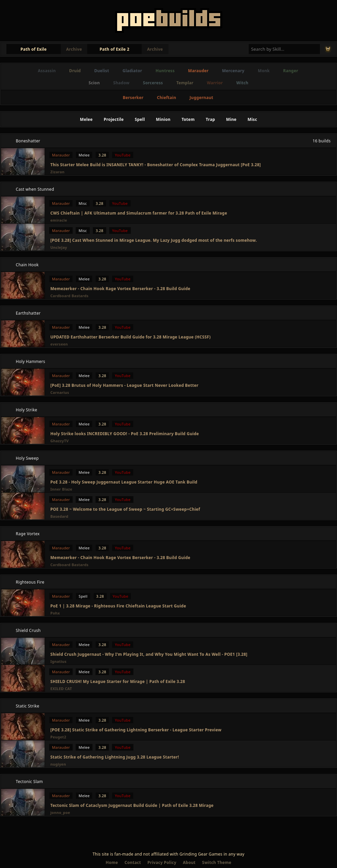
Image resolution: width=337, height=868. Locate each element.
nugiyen (58, 764)
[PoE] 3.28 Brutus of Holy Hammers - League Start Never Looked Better (124, 385)
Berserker (133, 98)
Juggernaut (201, 98)
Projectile (114, 119)
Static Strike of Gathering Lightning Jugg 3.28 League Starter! (115, 757)
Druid (75, 71)
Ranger (291, 71)
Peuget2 (58, 737)
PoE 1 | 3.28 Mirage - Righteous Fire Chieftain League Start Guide (118, 606)
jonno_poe (60, 812)
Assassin (47, 71)
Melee (86, 119)
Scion (94, 83)
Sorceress (153, 83)
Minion (163, 119)
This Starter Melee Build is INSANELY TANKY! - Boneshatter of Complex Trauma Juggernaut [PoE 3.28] (156, 165)
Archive (74, 49)
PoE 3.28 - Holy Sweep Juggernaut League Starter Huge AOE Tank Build (124, 482)
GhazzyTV (60, 441)
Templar (185, 83)
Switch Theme (217, 862)
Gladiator (132, 71)
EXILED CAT (61, 689)
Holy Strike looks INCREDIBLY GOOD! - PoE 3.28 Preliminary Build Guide (125, 434)
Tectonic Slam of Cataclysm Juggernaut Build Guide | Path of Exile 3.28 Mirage (132, 805)
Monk (264, 71)
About (189, 862)
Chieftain (166, 98)
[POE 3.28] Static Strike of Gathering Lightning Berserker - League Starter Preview (136, 730)
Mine (231, 119)
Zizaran (57, 172)
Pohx (55, 613)
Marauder (198, 71)
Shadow (121, 83)
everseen (59, 344)
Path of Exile (34, 49)
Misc (252, 119)
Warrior (215, 83)
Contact (133, 862)
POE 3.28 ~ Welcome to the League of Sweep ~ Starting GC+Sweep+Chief (125, 509)
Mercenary (233, 71)
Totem (188, 119)
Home (112, 862)
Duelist (102, 71)
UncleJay (59, 247)
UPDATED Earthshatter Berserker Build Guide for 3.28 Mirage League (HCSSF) (131, 337)
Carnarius (60, 392)
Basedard (59, 516)
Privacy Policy (162, 862)
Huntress (165, 71)
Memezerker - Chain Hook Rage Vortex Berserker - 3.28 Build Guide (120, 289)
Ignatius (58, 661)
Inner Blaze (61, 489)
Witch (242, 83)
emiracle (59, 220)
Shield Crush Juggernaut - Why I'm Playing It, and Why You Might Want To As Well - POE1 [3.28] (149, 654)
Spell (140, 119)
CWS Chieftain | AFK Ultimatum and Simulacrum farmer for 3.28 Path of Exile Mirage (139, 213)
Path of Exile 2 (115, 49)
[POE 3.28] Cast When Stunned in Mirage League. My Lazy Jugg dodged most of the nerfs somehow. (154, 240)
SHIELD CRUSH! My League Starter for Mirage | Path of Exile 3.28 (118, 681)
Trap (210, 119)
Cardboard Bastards (69, 296)
